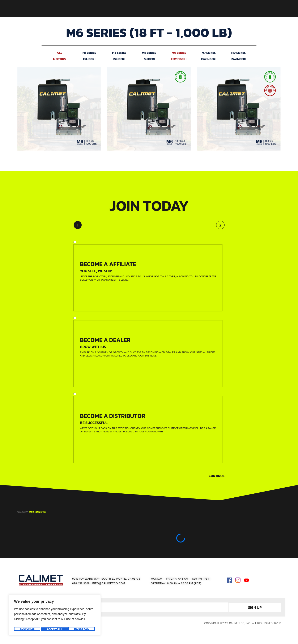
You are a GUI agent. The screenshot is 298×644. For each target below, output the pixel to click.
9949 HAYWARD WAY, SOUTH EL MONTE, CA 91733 (106, 579)
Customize (27, 629)
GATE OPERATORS (130, 9)
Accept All (82, 629)
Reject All (54, 629)
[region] (55, 616)
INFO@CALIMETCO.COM (109, 583)
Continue (217, 476)
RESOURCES (188, 9)
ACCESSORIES (161, 9)
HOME (105, 9)
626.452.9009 (81, 583)
